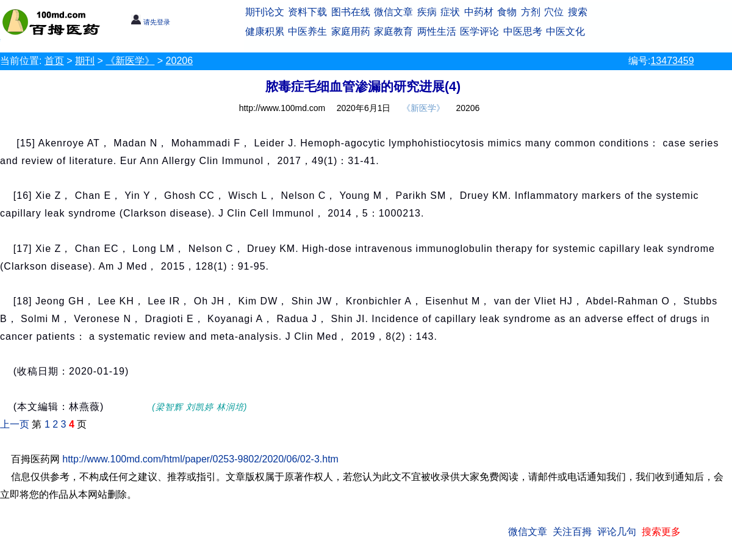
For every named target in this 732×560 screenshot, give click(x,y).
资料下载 (307, 12)
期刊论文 (265, 12)
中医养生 (307, 31)
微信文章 (393, 12)
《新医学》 (130, 61)
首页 (54, 61)
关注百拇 (572, 532)
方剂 (531, 12)
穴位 (554, 12)
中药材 (479, 12)
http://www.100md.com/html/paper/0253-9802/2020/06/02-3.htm (200, 459)
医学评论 (479, 31)
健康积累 (265, 31)
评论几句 (617, 532)
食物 (507, 12)
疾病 (427, 12)
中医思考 (523, 31)
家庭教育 (393, 31)
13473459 (672, 61)
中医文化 (565, 31)
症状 (450, 12)
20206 (180, 61)
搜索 (578, 12)
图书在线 (351, 12)
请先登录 (150, 22)
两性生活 (437, 31)
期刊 (85, 61)
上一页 (15, 424)
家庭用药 (351, 31)
